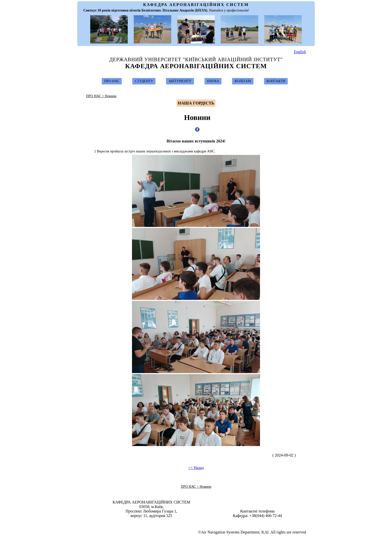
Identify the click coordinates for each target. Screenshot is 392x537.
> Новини (109, 96)
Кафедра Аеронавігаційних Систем (196, 66)
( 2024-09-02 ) (288, 455)
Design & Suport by (196, 523)
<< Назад (196, 468)
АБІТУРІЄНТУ (180, 81)
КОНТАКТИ (276, 81)
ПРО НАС (112, 81)
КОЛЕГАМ (243, 81)
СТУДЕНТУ (144, 81)
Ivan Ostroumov (198, 523)
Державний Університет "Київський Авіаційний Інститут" (196, 59)
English (300, 52)
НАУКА (213, 81)
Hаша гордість (196, 103)
